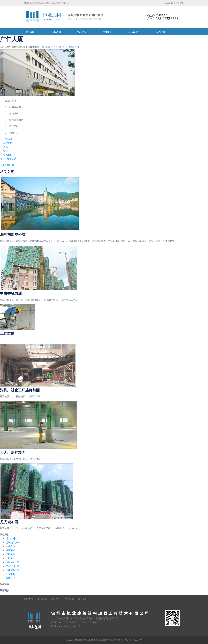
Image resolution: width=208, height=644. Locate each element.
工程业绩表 (134, 32)
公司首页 (28, 599)
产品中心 (82, 32)
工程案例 (56, 32)
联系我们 (180, 3)
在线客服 (169, 3)
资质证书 (107, 32)
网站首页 (31, 32)
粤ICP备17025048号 (133, 640)
